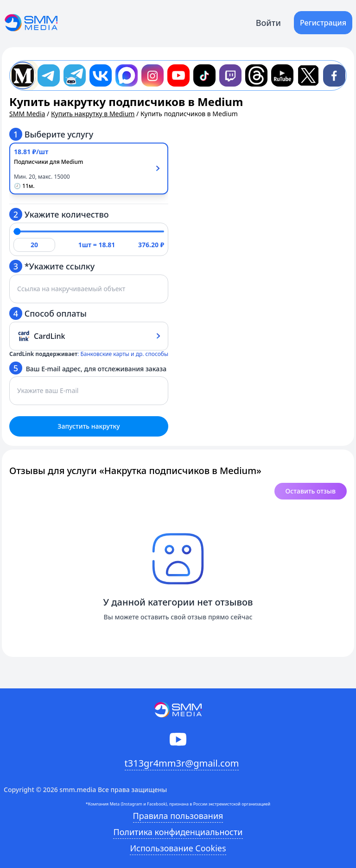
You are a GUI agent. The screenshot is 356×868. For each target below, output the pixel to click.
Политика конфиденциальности (178, 832)
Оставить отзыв (311, 491)
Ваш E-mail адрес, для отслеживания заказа (88, 368)
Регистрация (323, 23)
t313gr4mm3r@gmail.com (182, 763)
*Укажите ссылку (52, 266)
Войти (268, 23)
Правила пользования (178, 816)
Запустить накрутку (89, 426)
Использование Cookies (178, 848)
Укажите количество (59, 214)
